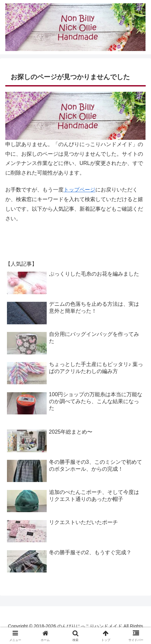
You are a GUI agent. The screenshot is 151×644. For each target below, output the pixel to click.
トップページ (79, 190)
